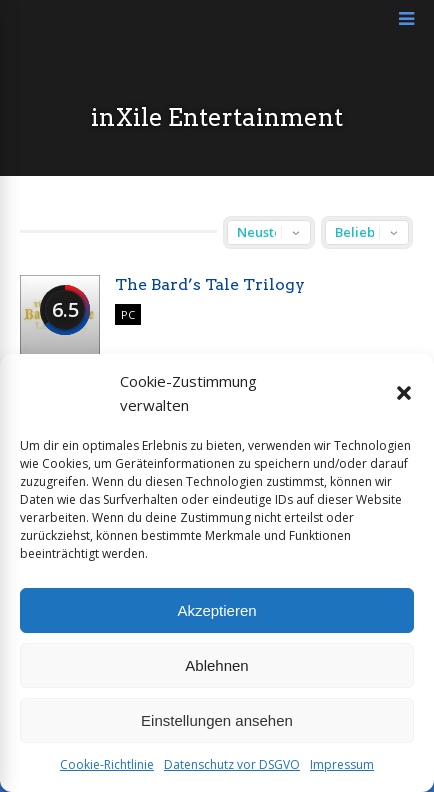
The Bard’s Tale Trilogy (210, 284)
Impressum (342, 764)
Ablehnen (216, 665)
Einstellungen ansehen (217, 720)
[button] (404, 393)
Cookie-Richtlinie (107, 764)
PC (128, 314)
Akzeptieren (216, 610)
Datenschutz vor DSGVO (232, 764)
